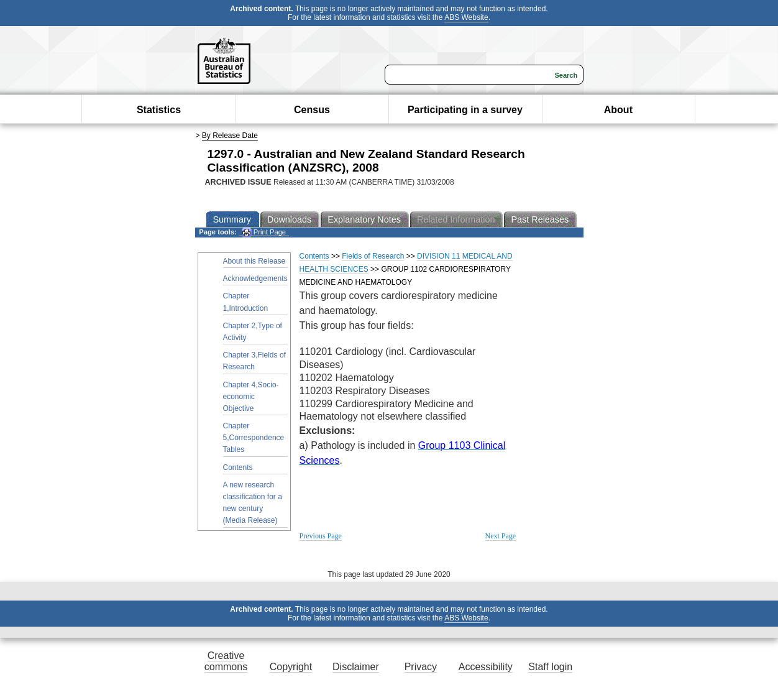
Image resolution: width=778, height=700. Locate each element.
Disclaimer (356, 667)
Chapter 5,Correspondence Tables (254, 438)
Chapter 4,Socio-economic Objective (251, 397)
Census (312, 110)
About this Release (254, 261)
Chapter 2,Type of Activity (253, 332)
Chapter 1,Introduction (246, 302)
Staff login (550, 667)
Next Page (501, 536)
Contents (238, 467)
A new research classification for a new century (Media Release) (253, 503)
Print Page (264, 232)
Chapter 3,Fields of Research (254, 361)
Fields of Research (373, 256)
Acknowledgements (255, 279)
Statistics (159, 110)
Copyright (291, 667)
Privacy (421, 667)
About (618, 110)
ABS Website (466, 17)
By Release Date (230, 136)
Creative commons (226, 661)
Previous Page (321, 536)
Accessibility (486, 667)
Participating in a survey (465, 110)
